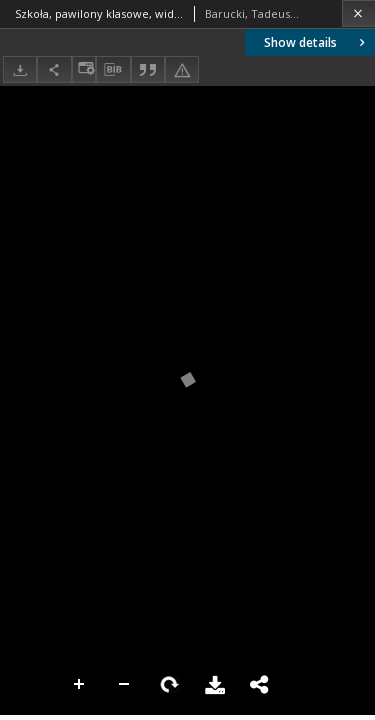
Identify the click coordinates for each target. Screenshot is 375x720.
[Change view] (84, 69)
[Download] (20, 69)
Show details (316, 42)
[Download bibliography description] (113, 70)
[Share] (54, 69)
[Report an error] (182, 69)
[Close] (358, 13)
